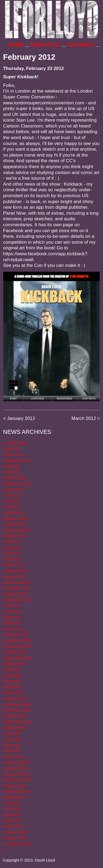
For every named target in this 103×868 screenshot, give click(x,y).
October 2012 (15, 478)
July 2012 (12, 495)
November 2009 (17, 646)
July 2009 (12, 669)
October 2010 (15, 594)
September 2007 (17, 791)
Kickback (81, 45)
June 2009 (12, 675)
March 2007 (13, 826)
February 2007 (16, 832)
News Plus (46, 45)
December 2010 (17, 582)
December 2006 (17, 844)
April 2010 (12, 623)
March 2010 (13, 629)
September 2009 (17, 658)
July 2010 (12, 605)
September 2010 (17, 600)
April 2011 (12, 559)
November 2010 (17, 588)
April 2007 (12, 820)
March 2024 (13, 455)
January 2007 (15, 838)
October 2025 (15, 443)
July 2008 (12, 734)
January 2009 (15, 699)
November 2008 (17, 710)
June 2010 (12, 611)
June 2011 (12, 548)
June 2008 (12, 739)
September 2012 (17, 484)
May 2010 (12, 617)
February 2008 (16, 763)
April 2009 (12, 687)
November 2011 (17, 530)
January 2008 (15, 768)
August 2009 (14, 664)
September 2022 (17, 460)
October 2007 (15, 786)
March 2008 (13, 757)
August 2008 (14, 728)
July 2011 (12, 542)
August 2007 (14, 797)
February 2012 (16, 519)
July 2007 (12, 803)
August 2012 (14, 490)
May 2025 (12, 449)
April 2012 (12, 507)
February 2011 (16, 571)
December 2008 (17, 704)
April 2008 (12, 751)
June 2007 (12, 809)
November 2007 (17, 780)
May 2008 (12, 745)
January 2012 (21, 418)
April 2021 (12, 472)
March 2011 (13, 565)
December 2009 (17, 640)
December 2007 (17, 774)
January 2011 (15, 577)
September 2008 (17, 722)
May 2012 (12, 501)
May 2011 (12, 553)
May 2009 (12, 681)
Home (16, 45)
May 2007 (12, 815)
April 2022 (12, 466)
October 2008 (15, 716)
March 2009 (13, 693)
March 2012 (84, 418)
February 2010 (16, 635)
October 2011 (15, 536)
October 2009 (15, 652)
